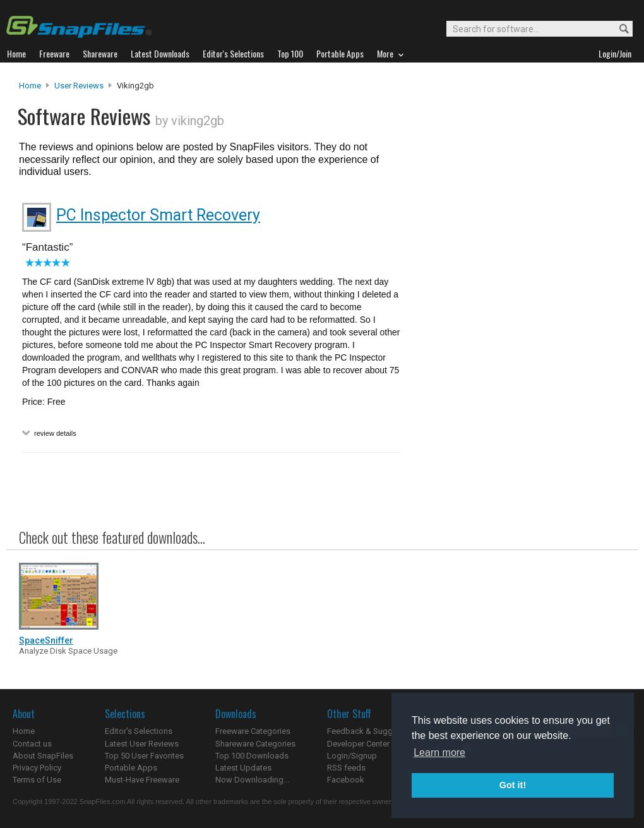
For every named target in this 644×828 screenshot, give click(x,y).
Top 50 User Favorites (144, 756)
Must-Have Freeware (142, 780)
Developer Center (358, 744)
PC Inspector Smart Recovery (158, 215)
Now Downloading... (252, 780)
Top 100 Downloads (252, 756)
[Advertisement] (518, 337)
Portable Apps (131, 768)
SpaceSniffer (46, 640)
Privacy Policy (37, 768)
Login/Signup (352, 756)
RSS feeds (346, 768)
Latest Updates (243, 768)
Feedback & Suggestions (373, 731)
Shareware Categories (255, 744)
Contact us (32, 744)
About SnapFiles (43, 756)
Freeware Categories (253, 731)
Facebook (346, 780)
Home (30, 86)
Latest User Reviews (142, 744)
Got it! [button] (513, 785)
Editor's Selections (139, 731)
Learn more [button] (439, 753)
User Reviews (79, 86)
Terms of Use (37, 780)
